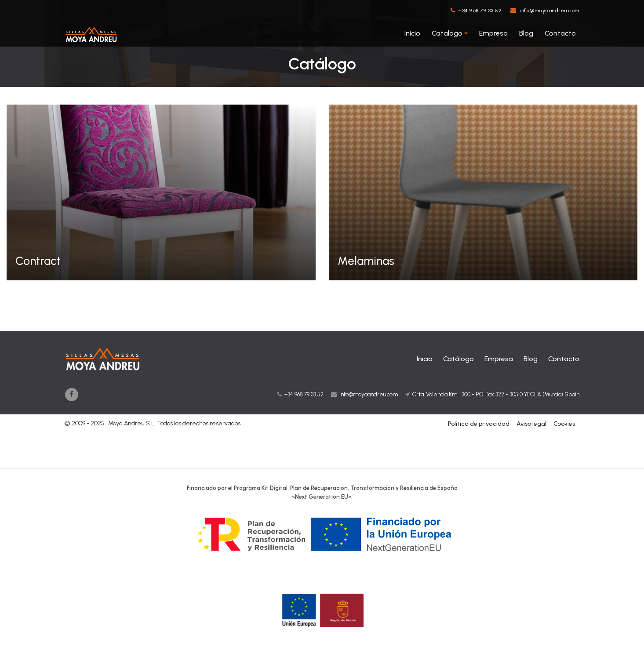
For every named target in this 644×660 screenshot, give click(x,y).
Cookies (564, 424)
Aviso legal (531, 424)
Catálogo (447, 33)
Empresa (493, 33)
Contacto (560, 33)
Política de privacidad (479, 424)
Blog (526, 33)
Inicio (412, 33)
